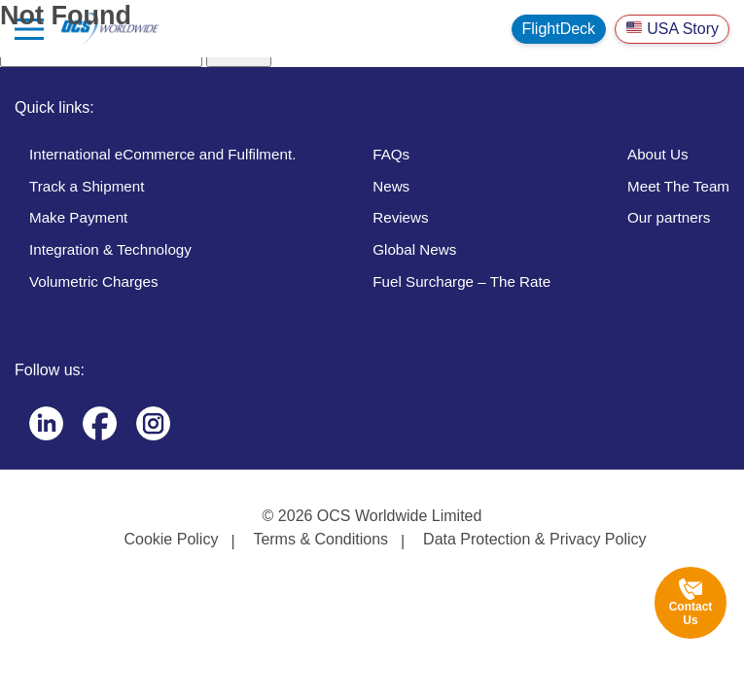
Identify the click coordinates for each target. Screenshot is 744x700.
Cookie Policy (171, 539)
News (391, 186)
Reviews (400, 217)
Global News (414, 249)
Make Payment (78, 217)
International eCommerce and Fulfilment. (162, 154)
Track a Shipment (87, 186)
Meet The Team (678, 186)
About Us (657, 154)
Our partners (669, 217)
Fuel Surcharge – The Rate (461, 281)
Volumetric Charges (94, 281)
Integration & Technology (110, 249)
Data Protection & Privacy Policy (534, 539)
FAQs (391, 154)
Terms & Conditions (320, 539)
